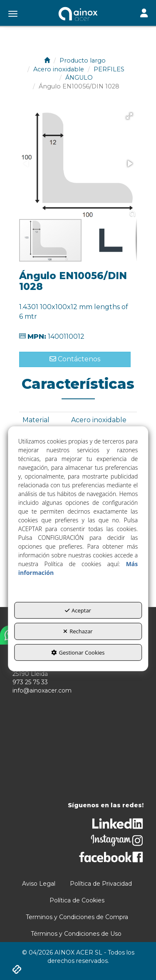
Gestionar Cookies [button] (78, 652)
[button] (78, 15)
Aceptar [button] (78, 610)
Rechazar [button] (78, 631)
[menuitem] (39, 884)
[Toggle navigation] (144, 14)
